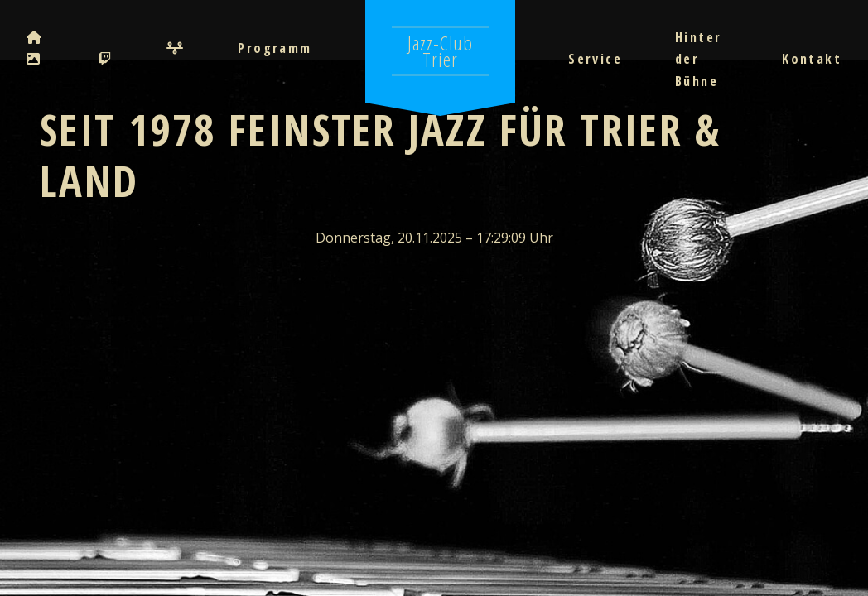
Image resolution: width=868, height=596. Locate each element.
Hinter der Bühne (698, 59)
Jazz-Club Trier (440, 51)
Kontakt (812, 59)
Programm (275, 48)
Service (595, 59)
